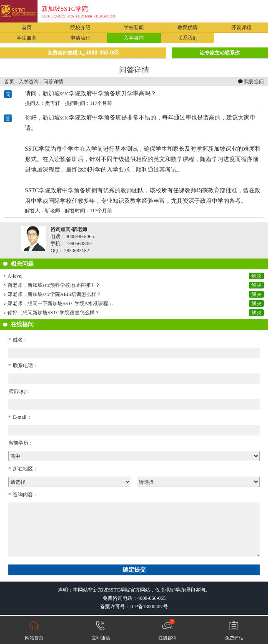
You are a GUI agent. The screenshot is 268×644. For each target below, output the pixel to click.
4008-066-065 (152, 598)
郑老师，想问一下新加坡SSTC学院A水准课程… (60, 303)
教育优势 (188, 27)
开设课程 (241, 27)
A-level (15, 276)
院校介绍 (80, 27)
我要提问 (254, 82)
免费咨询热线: (83, 53)
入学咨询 (134, 38)
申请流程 (80, 38)
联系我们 (188, 38)
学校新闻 (134, 27)
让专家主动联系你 (220, 53)
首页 (27, 27)
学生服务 (27, 38)
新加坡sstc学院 (61, 118)
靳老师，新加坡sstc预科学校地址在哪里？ (54, 285)
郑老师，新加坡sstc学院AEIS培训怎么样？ (54, 294)
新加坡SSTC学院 (65, 9)
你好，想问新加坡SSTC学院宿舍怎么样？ (54, 313)
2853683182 (77, 251)
